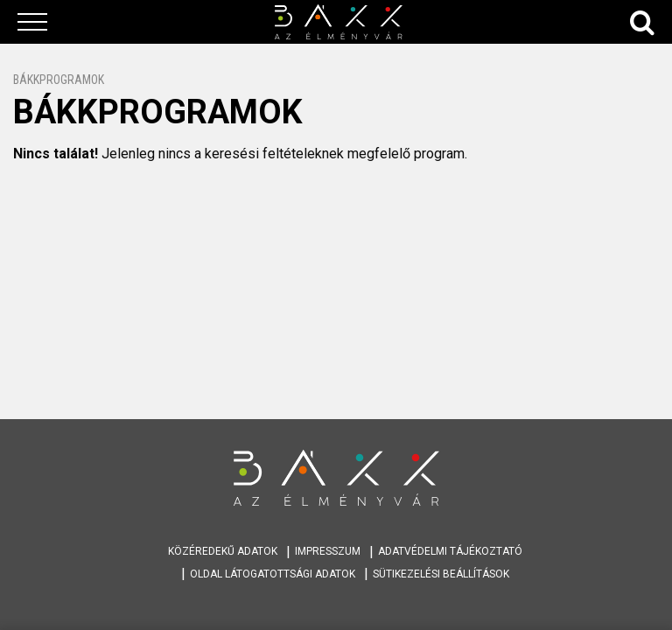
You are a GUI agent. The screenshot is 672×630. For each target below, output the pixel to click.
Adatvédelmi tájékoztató (450, 551)
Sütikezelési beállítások (441, 574)
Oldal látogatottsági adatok (273, 574)
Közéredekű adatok (223, 551)
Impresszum (328, 551)
